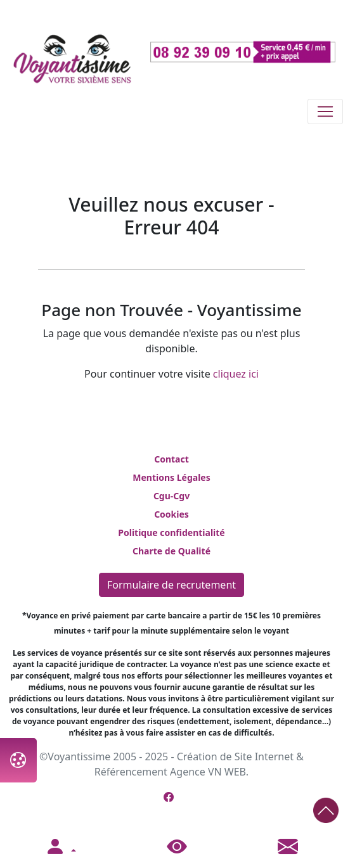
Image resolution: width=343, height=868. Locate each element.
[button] (60, 847)
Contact (171, 459)
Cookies (171, 514)
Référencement (131, 772)
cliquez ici (236, 374)
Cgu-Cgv (171, 496)
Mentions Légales (171, 477)
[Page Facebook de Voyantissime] (169, 797)
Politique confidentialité (171, 533)
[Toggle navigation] (325, 112)
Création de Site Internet (235, 756)
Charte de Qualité (171, 551)
